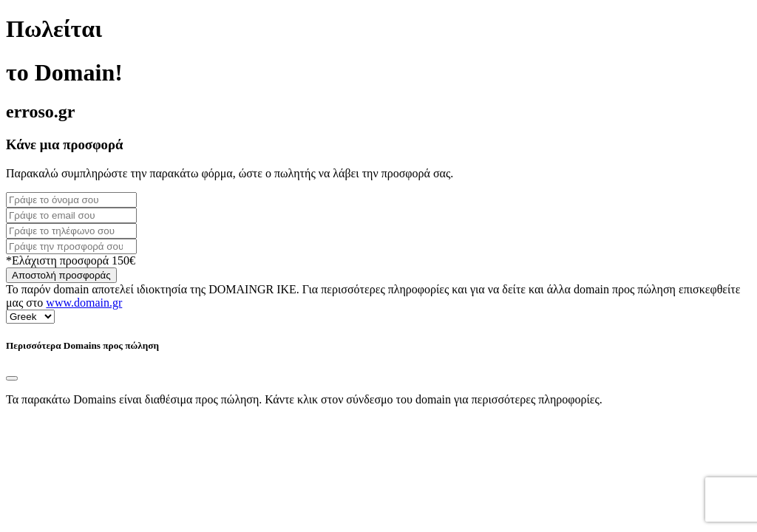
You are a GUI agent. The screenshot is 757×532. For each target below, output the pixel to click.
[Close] (12, 378)
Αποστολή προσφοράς (61, 275)
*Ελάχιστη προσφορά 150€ (71, 260)
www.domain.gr (84, 303)
